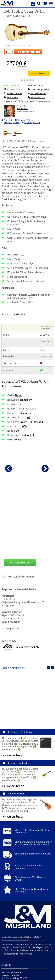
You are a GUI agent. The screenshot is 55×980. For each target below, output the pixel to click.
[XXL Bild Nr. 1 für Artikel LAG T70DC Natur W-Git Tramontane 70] (8, 134)
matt (18, 439)
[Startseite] (7, 4)
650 (24, 426)
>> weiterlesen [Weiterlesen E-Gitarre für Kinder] (13, 732)
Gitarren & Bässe (26, 120)
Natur (18, 395)
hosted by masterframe (17, 977)
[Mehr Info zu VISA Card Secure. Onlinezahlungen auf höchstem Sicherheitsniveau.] (27, 790)
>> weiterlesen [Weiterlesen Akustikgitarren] (13, 763)
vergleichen (11, 97)
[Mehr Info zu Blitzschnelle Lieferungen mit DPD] (27, 802)
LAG (14, 587)
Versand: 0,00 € (36, 97)
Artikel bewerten (20, 509)
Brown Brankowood (31, 422)
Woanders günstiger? (39, 89)
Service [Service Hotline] (5, 956)
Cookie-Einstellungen (23, 956)
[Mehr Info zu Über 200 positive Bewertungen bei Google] (27, 837)
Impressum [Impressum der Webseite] (31, 931)
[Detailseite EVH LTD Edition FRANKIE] (27, 642)
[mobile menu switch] (51, 3)
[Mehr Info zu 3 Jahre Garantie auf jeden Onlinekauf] (27, 814)
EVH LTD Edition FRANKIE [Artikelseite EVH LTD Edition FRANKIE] (28, 664)
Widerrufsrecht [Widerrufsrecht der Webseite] (25, 948)
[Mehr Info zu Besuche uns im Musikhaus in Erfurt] (27, 825)
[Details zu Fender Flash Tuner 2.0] (27, 468)
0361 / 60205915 (22, 109)
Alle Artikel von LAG (27, 593)
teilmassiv (26, 400)
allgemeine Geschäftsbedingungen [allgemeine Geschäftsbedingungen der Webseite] (20, 952)
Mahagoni (31, 408)
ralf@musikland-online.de (25, 111)
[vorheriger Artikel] (9, 468)
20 (17, 431)
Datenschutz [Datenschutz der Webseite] (8, 948)
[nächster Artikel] (45, 468)
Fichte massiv (23, 413)
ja (20, 404)
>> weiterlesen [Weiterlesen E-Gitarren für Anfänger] (13, 702)
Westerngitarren (12, 122)
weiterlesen (26, 900)
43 (29, 417)
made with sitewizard (39, 977)
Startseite (8, 120)
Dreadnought (26, 435)
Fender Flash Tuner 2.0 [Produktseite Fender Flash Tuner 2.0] (28, 499)
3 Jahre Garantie (13, 93)
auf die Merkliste (37, 93)
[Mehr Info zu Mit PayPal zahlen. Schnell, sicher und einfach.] (27, 778)
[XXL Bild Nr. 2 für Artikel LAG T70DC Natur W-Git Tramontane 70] (17, 134)
